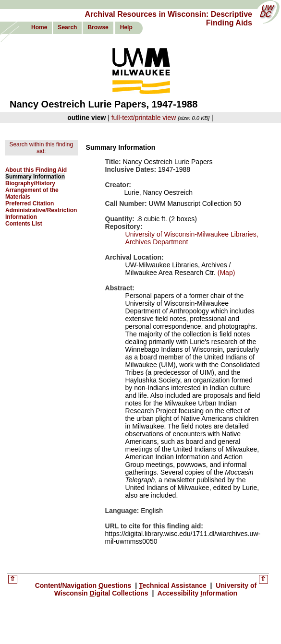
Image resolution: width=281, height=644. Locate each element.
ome (39, 27)
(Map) (225, 273)
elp (126, 27)
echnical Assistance (174, 585)
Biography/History (30, 183)
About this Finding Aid (36, 170)
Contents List (24, 224)
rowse (98, 27)
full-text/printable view (144, 118)
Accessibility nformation (196, 593)
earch (67, 27)
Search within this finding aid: (41, 148)
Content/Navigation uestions (84, 585)
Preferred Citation (30, 203)
